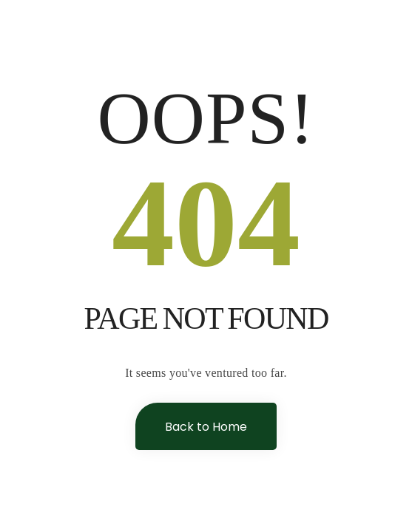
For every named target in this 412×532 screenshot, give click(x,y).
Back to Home (206, 427)
